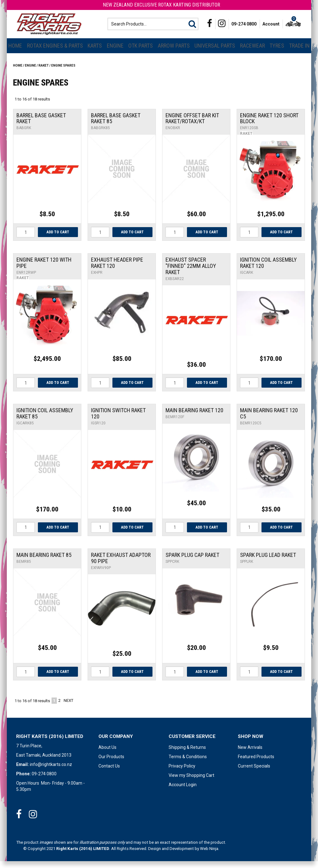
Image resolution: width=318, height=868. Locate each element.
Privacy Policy (182, 773)
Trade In (299, 52)
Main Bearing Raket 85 (44, 561)
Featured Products (256, 763)
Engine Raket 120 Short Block (269, 125)
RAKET (44, 72)
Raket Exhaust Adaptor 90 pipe (121, 565)
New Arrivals (250, 754)
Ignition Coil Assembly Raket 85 (45, 420)
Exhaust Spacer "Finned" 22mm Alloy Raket (191, 272)
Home (15, 52)
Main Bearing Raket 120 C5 (269, 420)
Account (271, 27)
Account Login (183, 791)
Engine (115, 52)
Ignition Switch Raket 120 (118, 420)
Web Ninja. (210, 855)
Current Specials (254, 773)
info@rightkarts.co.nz (51, 771)
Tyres (277, 52)
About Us (107, 754)
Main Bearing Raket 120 (194, 417)
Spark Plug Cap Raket (192, 561)
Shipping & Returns (187, 754)
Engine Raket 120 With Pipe (44, 269)
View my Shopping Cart (191, 782)
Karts (95, 52)
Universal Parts (215, 52)
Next (68, 707)
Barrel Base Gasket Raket (41, 125)
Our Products (111, 763)
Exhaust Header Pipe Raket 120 (117, 269)
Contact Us (109, 773)
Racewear (252, 52)
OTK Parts (141, 52)
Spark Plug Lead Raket (268, 561)
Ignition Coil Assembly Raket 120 (268, 269)
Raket (246, 140)
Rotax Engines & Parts (55, 52)
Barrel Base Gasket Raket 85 (116, 125)
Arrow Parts (174, 52)
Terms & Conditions (188, 763)
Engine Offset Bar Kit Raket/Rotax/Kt (192, 125)
